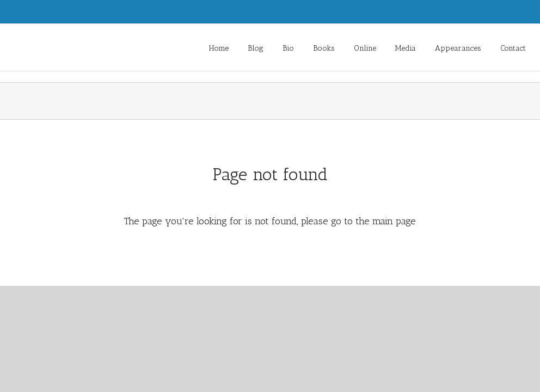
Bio (288, 48)
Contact (513, 48)
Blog (256, 48)
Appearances (458, 48)
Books (324, 48)
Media (406, 48)
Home (219, 48)
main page (394, 221)
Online (365, 48)
